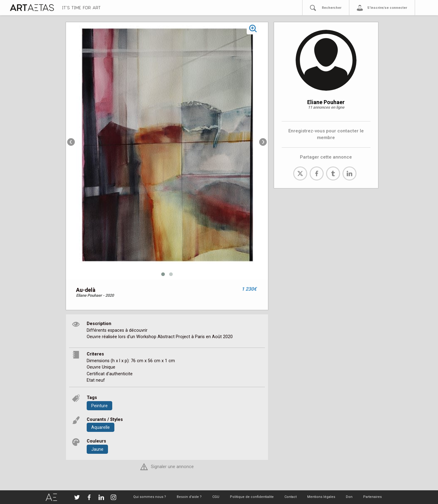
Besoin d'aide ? (189, 497)
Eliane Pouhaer (326, 102)
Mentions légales (321, 497)
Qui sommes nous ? (150, 497)
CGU (216, 497)
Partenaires (372, 497)
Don (349, 497)
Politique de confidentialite (252, 497)
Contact (290, 497)
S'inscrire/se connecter (387, 8)
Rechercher (332, 8)
